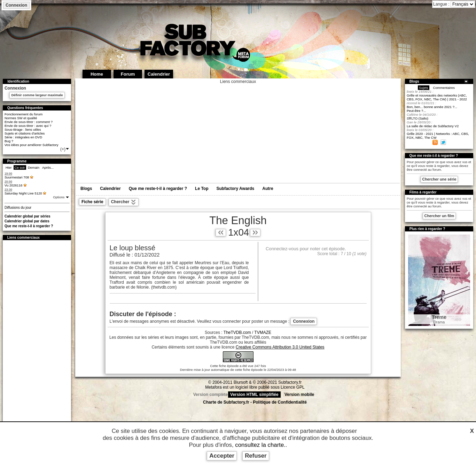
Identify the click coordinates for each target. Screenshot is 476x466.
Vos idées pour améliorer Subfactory (32, 145)
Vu (13, 185)
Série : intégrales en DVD (23, 137)
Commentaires (444, 88)
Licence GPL (293, 387)
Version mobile (299, 395)
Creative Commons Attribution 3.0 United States (280, 347)
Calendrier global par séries (28, 216)
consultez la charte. (260, 445)
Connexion (16, 5)
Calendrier (110, 189)
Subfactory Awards (236, 189)
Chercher (124, 202)
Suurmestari (17, 177)
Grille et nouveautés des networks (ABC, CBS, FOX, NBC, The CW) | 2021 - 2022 (437, 97)
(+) (65, 149)
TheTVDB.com (237, 333)
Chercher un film (439, 216)
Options (59, 197)
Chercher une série (439, 179)
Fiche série (92, 202)
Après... (48, 167)
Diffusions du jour (18, 208)
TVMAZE (263, 333)
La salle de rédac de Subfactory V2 (433, 126)
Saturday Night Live (23, 193)
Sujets (424, 88)
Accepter (222, 456)
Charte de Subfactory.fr (226, 402)
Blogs (86, 189)
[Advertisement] (37, 348)
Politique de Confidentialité (280, 402)
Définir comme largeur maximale (37, 95)
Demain (34, 167)
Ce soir (20, 167)
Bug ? (9, 141)
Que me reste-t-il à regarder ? (29, 226)
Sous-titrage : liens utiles (23, 129)
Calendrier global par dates (27, 221)
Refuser (256, 456)
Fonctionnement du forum (24, 114)
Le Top (202, 189)
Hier (9, 167)
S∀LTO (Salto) (418, 118)
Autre (268, 189)
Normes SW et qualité (21, 118)
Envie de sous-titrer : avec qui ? (28, 126)
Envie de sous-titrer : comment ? (29, 122)
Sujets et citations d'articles (25, 133)
